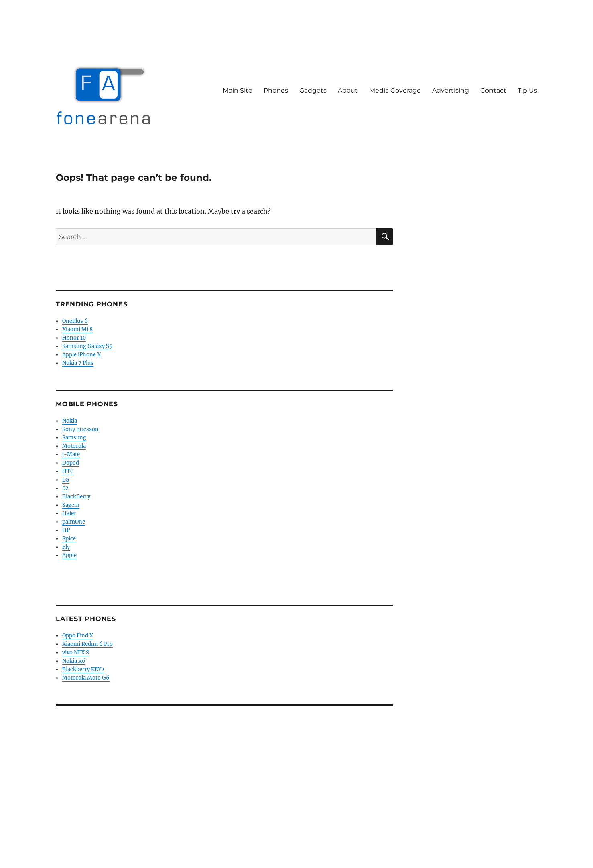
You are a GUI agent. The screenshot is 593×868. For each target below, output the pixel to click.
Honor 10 (74, 338)
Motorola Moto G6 (86, 678)
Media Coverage (395, 90)
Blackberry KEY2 (83, 669)
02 (65, 488)
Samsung (74, 438)
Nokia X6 (74, 661)
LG (66, 480)
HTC (68, 471)
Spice (69, 539)
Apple (69, 555)
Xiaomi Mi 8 (77, 329)
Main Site (238, 90)
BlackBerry (76, 497)
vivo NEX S (76, 653)
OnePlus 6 (75, 321)
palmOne (74, 522)
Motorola (74, 446)
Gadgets (313, 90)
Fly (66, 547)
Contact (493, 90)
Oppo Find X (78, 636)
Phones (276, 90)
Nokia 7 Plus (78, 363)
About (348, 90)
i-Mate (71, 454)
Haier (69, 513)
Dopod (71, 463)
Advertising (451, 90)
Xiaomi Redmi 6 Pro (87, 644)
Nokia (70, 421)
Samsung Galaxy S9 (87, 346)
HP (66, 530)
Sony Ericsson (80, 429)
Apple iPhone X (81, 355)
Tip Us (527, 90)
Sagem (71, 505)
